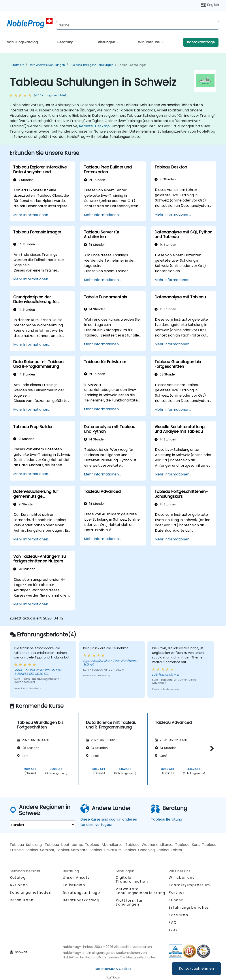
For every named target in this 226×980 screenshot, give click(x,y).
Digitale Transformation (132, 879)
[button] (211, 748)
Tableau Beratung (167, 819)
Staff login (113, 977)
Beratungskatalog (81, 900)
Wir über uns (149, 42)
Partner (177, 892)
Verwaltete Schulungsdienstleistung (140, 891)
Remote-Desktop (94, 126)
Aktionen (19, 885)
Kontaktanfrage (201, 42)
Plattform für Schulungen (129, 902)
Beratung (66, 42)
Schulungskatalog (22, 42)
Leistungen (106, 42)
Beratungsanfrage (81, 893)
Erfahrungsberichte (189, 907)
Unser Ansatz (76, 877)
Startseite (18, 65)
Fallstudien (74, 885)
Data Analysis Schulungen (47, 65)
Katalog (18, 877)
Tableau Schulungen (132, 65)
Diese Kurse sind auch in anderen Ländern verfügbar (109, 822)
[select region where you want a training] (42, 825)
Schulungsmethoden (31, 892)
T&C (173, 930)
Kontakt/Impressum (189, 885)
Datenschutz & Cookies (113, 969)
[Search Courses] (137, 25)
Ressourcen (22, 900)
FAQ (173, 922)
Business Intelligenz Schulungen (91, 65)
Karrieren (178, 915)
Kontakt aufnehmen (196, 968)
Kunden (176, 900)
